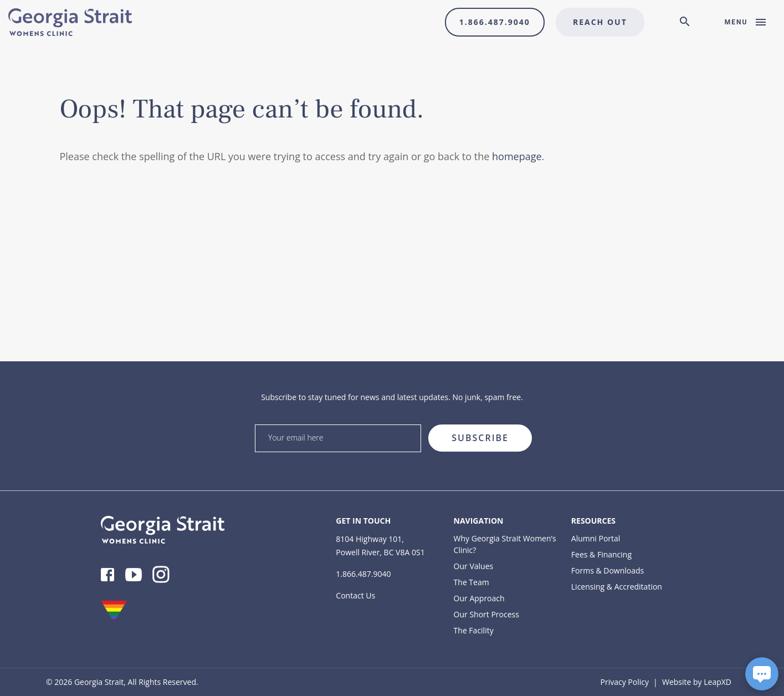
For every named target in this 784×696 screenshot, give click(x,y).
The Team (472, 582)
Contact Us (355, 595)
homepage (517, 156)
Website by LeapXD (697, 682)
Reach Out (600, 22)
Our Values (474, 566)
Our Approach (479, 598)
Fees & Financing (601, 554)
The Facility (474, 630)
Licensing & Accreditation (617, 587)
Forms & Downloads (608, 570)
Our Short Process (486, 614)
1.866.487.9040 (495, 22)
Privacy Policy (625, 682)
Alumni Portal (596, 538)
